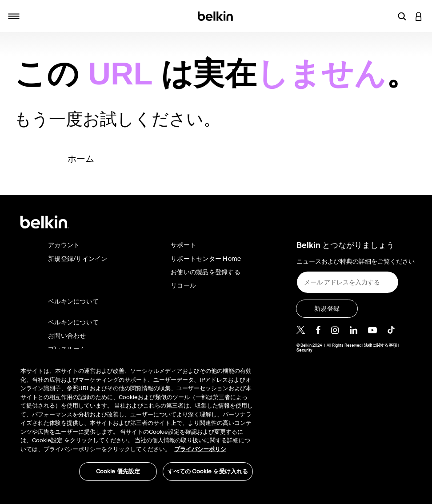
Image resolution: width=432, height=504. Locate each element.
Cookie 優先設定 (118, 471)
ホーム (81, 159)
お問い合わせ (67, 336)
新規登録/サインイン (78, 259)
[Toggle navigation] (14, 16)
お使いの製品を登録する (206, 272)
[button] (402, 16)
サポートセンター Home (206, 259)
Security (304, 350)
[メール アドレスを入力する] (348, 282)
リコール (183, 285)
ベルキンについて (73, 322)
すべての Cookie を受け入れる (208, 471)
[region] (137, 419)
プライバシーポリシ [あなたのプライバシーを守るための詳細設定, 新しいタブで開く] (200, 449)
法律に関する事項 (380, 345)
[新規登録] (327, 309)
